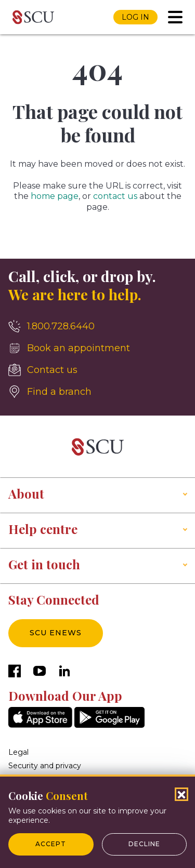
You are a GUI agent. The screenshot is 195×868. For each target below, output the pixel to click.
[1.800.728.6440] (97, 326)
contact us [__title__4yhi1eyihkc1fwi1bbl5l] (115, 196)
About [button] (26, 493)
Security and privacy (45, 766)
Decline (144, 844)
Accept (51, 844)
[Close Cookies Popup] (181, 794)
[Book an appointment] (97, 348)
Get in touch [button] (44, 564)
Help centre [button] (43, 529)
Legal (18, 752)
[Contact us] (97, 370)
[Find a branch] (97, 392)
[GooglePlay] (109, 725)
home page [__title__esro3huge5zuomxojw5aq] (55, 196)
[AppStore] (40, 725)
